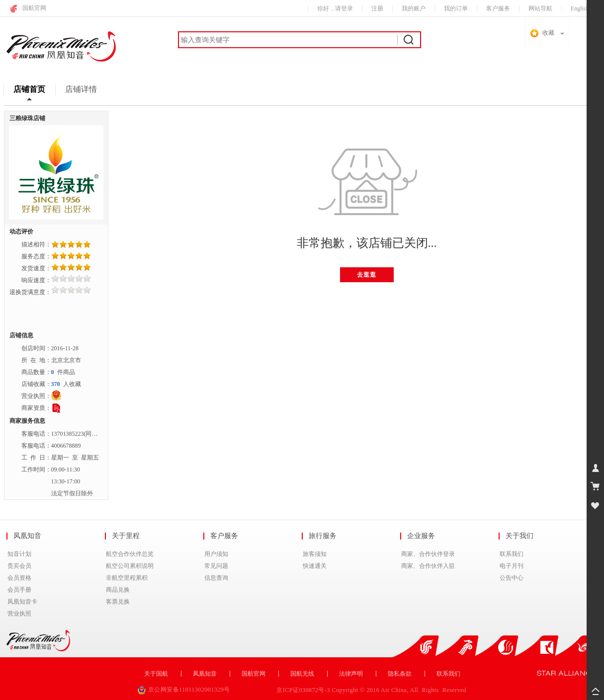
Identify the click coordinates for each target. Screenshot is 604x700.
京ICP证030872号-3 (304, 690)
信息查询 (216, 578)
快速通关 (315, 566)
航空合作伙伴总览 (130, 554)
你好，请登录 (335, 8)
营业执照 (19, 614)
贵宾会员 (19, 566)
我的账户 (414, 8)
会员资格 (19, 578)
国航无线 (302, 674)
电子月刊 (512, 566)
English (580, 8)
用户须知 (216, 554)
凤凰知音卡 (22, 602)
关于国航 (156, 674)
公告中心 (512, 578)
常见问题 (216, 566)
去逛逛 (367, 275)
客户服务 (498, 8)
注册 (377, 8)
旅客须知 (315, 554)
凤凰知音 (205, 674)
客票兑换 (118, 602)
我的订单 (456, 8)
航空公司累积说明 (130, 566)
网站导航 (540, 8)
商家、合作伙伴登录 (428, 554)
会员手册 (19, 590)
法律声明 (351, 674)
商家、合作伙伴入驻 (428, 566)
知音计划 (19, 554)
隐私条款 (400, 674)
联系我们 (512, 554)
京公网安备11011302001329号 (185, 690)
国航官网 (34, 8)
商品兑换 (118, 590)
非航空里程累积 (127, 578)
